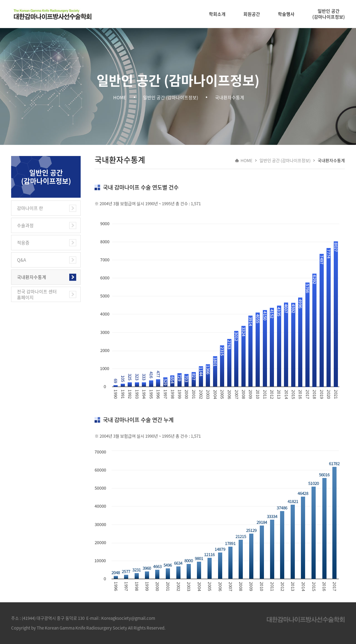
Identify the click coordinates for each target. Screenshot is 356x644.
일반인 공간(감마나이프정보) (329, 14)
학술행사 (286, 14)
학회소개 (217, 14)
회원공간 (252, 14)
